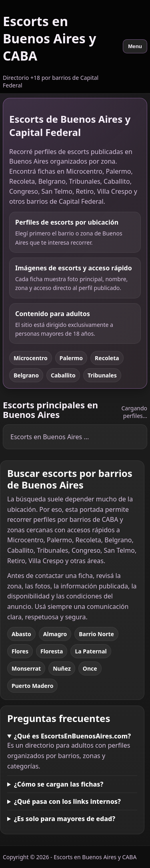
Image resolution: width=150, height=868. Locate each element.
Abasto (21, 634)
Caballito (63, 375)
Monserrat (26, 668)
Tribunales (102, 375)
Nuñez (62, 668)
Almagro (55, 634)
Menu (135, 46)
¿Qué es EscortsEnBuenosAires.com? (72, 736)
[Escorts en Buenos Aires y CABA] (60, 47)
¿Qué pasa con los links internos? (67, 801)
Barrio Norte (96, 634)
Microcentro (31, 358)
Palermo (71, 358)
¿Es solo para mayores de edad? (65, 819)
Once (90, 668)
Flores (20, 651)
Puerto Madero (32, 686)
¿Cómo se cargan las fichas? (59, 784)
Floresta (52, 651)
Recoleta (107, 358)
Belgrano (26, 375)
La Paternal (91, 651)
